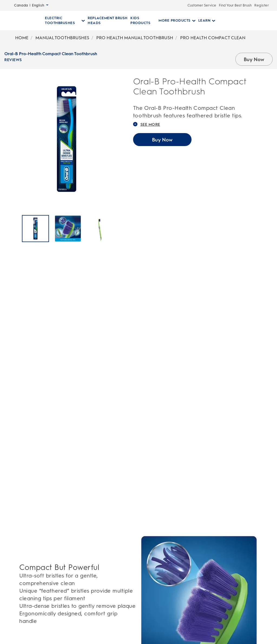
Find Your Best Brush (235, 5)
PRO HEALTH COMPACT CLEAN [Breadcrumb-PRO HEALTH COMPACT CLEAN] (213, 38)
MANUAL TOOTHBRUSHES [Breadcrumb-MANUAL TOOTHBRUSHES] (62, 38)
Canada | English (31, 5)
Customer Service (202, 5)
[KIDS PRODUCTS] (141, 21)
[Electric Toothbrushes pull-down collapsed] (65, 21)
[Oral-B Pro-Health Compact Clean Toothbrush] (35, 229)
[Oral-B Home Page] (20, 21)
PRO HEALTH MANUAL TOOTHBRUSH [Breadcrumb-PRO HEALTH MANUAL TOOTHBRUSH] (135, 38)
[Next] (124, 229)
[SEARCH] (241, 21)
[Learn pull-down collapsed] (204, 21)
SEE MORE (147, 124)
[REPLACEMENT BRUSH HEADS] (107, 21)
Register (262, 5)
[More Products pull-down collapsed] (174, 21)
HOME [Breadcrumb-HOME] (22, 38)
